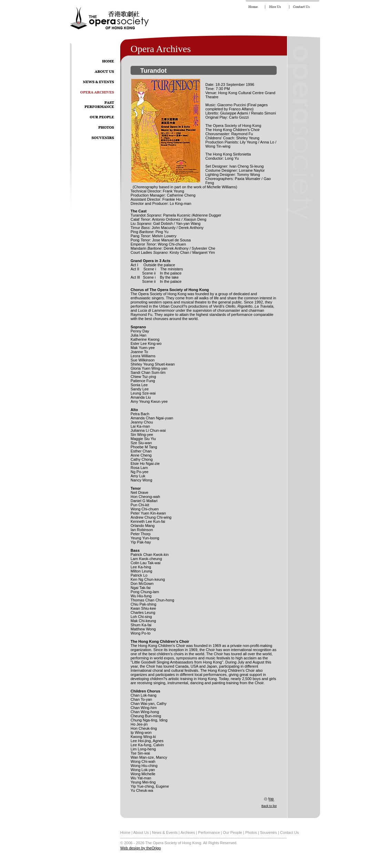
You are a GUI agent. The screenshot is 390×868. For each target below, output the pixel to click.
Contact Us (289, 832)
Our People (233, 832)
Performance (209, 832)
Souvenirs (269, 832)
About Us (141, 832)
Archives (188, 832)
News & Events (165, 832)
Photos (251, 832)
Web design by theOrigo (141, 848)
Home (125, 832)
